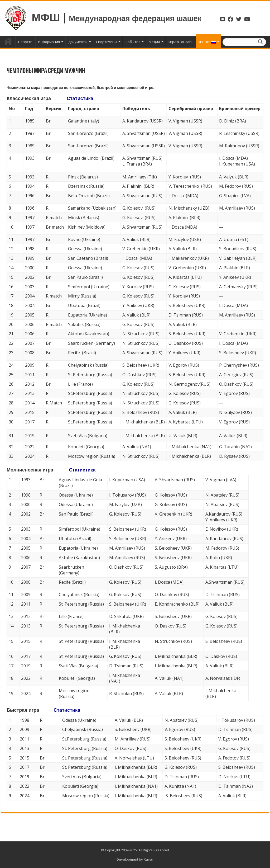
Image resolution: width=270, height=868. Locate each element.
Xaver (148, 859)
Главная (8, 41)
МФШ (46, 17)
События (133, 42)
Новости (25, 42)
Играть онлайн (181, 42)
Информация (49, 42)
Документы (78, 42)
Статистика (80, 98)
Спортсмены (107, 42)
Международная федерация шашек (135, 18)
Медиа (154, 42)
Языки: (207, 42)
